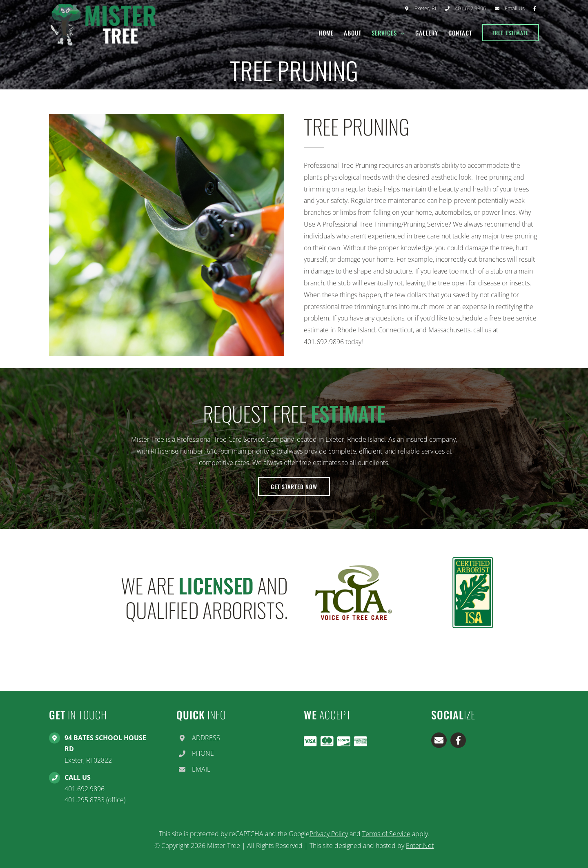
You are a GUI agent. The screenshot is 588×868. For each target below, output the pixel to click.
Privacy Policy (329, 834)
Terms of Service (386, 834)
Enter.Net (420, 846)
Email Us (515, 8)
